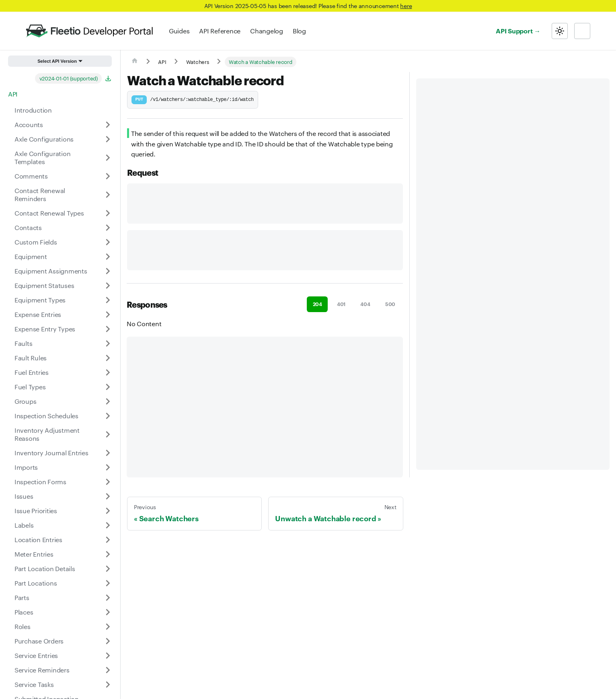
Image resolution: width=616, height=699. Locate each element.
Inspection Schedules (46, 416)
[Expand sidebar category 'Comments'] (108, 176)
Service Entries (36, 655)
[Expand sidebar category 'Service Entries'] (108, 656)
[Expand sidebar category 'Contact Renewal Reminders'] (108, 195)
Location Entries (38, 540)
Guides (179, 31)
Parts (22, 597)
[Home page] (135, 62)
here (406, 6)
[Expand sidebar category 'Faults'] (108, 343)
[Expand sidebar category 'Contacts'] (108, 228)
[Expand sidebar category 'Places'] (108, 612)
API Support (514, 31)
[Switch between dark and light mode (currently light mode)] (560, 31)
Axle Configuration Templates (42, 157)
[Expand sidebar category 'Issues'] (108, 496)
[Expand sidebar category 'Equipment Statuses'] (108, 286)
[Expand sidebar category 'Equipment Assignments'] (108, 271)
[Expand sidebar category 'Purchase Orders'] (108, 641)
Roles (23, 626)
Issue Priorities (36, 511)
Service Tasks (34, 684)
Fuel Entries (32, 372)
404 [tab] (365, 304)
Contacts (28, 227)
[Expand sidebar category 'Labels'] (108, 525)
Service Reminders (42, 670)
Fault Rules (31, 358)
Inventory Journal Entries (51, 453)
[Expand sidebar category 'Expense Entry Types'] (108, 329)
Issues (24, 496)
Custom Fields (36, 242)
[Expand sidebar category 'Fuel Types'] (108, 387)
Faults (23, 343)
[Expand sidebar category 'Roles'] (108, 627)
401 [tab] (341, 304)
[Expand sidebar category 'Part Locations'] (108, 583)
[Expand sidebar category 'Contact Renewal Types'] (108, 213)
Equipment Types (40, 300)
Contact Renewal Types (49, 213)
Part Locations (36, 583)
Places (24, 612)
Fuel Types (30, 387)
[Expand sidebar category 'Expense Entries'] (108, 315)
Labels (24, 525)
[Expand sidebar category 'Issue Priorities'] (108, 511)
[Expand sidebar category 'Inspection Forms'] (108, 482)
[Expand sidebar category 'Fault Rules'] (108, 358)
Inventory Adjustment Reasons (47, 434)
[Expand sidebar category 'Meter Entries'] (108, 554)
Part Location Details (45, 568)
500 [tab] (390, 304)
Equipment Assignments (51, 271)
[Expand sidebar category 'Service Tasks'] (108, 685)
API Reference (220, 31)
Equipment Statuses (44, 285)
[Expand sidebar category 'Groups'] (108, 401)
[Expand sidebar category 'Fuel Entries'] (108, 372)
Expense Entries (38, 314)
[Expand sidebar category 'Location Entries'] (108, 540)
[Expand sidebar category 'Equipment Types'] (108, 300)
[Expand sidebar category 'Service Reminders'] (108, 670)
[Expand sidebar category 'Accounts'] (108, 125)
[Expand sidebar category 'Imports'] (108, 467)
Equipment (31, 256)
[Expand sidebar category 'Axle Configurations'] (108, 139)
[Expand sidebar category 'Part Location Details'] (108, 569)
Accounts (29, 124)
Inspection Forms (40, 482)
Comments (31, 176)
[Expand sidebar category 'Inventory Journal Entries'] (108, 453)
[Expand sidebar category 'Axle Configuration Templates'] (108, 158)
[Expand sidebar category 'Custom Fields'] (108, 242)
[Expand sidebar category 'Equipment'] (108, 257)
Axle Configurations (44, 139)
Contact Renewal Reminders (40, 194)
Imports (26, 467)
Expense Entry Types (45, 329)
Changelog (267, 31)
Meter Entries (34, 554)
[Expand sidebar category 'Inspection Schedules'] (108, 416)
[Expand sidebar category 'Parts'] (108, 598)
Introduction (33, 110)
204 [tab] (317, 304)
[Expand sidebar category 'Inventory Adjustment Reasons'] (108, 434)
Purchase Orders (39, 641)
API (13, 94)
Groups (25, 401)
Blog (299, 31)
